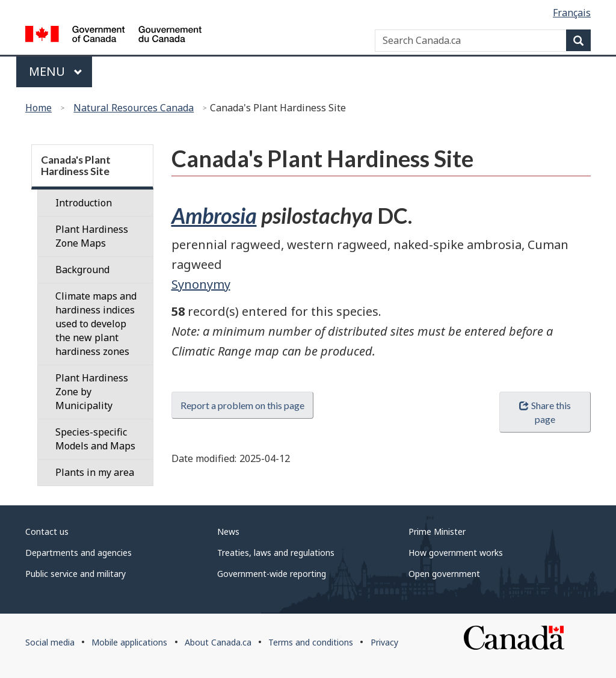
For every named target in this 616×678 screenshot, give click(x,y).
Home (38, 108)
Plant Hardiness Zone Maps (92, 236)
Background (82, 270)
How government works (456, 553)
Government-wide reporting (272, 574)
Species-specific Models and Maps (95, 439)
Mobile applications (129, 642)
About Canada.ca (218, 642)
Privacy (384, 642)
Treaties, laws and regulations (276, 553)
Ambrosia (214, 215)
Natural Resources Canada (134, 108)
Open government (444, 574)
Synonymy (201, 284)
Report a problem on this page (242, 405)
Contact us (47, 532)
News (228, 532)
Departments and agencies (79, 553)
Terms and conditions (311, 642)
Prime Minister (437, 532)
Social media (50, 642)
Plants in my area (95, 472)
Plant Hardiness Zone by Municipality (92, 392)
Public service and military (75, 574)
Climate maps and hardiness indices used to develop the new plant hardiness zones (96, 324)
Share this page (545, 412)
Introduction (84, 203)
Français (572, 13)
